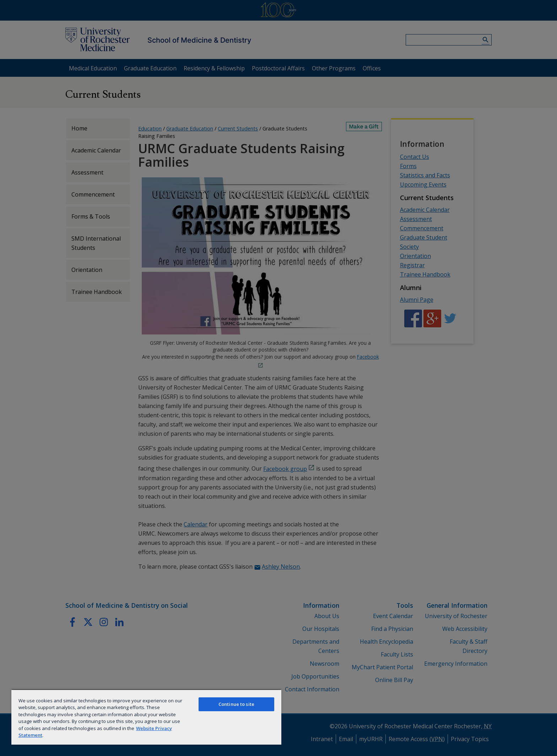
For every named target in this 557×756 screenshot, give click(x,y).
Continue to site (236, 704)
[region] (146, 717)
